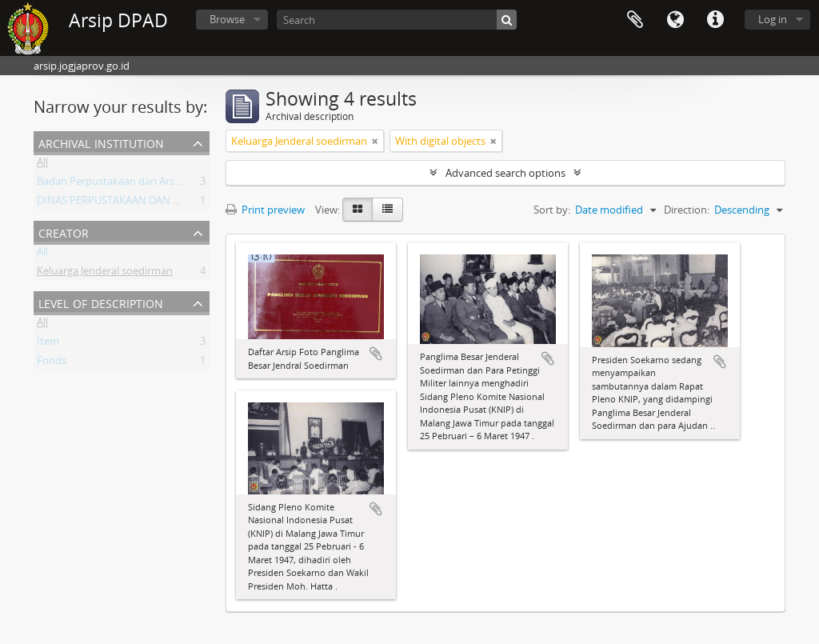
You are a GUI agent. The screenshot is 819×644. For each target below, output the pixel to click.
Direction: (687, 210)
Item (48, 344)
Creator (64, 232)
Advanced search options (505, 173)
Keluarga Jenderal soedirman (105, 274)
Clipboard (635, 20)
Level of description (101, 302)
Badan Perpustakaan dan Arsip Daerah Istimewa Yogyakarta (179, 184)
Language (675, 20)
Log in (773, 19)
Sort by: (552, 210)
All (42, 165)
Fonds (52, 363)
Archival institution (101, 142)
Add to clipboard (376, 354)
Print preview (265, 210)
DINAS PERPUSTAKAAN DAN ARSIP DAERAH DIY (149, 203)
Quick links (715, 20)
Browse (227, 19)
